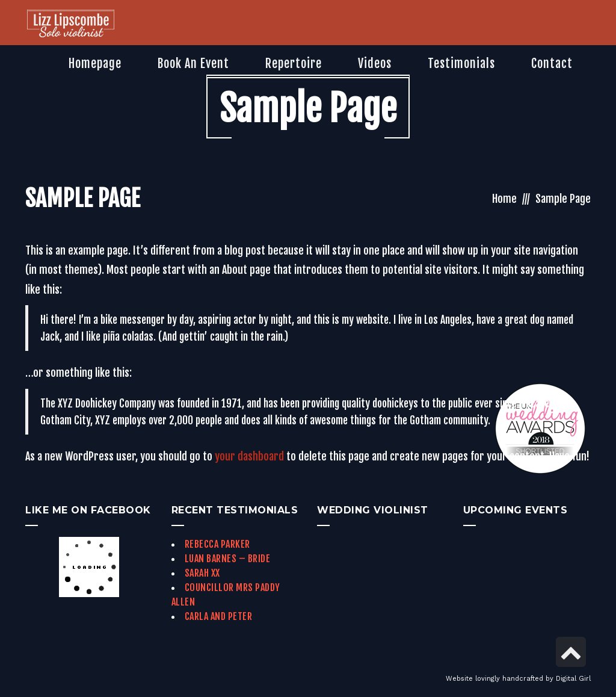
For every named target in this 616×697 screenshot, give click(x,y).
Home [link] (504, 199)
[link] (71, 25)
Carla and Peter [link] (219, 616)
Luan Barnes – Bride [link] (228, 559)
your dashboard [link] (249, 456)
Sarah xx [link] (202, 573)
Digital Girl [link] (573, 679)
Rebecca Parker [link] (217, 544)
